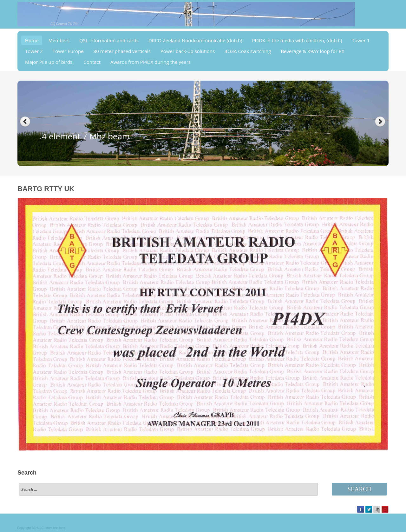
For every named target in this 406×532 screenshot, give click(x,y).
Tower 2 (34, 51)
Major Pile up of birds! (49, 62)
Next (381, 122)
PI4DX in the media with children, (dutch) (297, 40)
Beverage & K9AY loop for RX (312, 51)
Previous (25, 122)
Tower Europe (68, 51)
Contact (92, 62)
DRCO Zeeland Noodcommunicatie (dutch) (195, 40)
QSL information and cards (109, 40)
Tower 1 (361, 40)
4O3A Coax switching (248, 51)
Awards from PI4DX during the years (151, 62)
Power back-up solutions (188, 51)
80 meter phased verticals (122, 51)
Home (32, 40)
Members (59, 40)
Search (360, 489)
